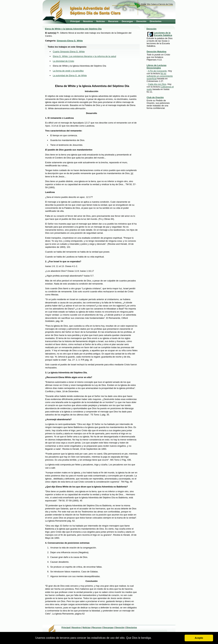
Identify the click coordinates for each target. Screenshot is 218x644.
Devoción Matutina (157, 52)
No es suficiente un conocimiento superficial (160, 76)
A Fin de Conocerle (157, 71)
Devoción (141, 21)
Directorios (156, 21)
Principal (75, 21)
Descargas (127, 21)
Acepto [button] (199, 638)
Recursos (113, 21)
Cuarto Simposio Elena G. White (69, 52)
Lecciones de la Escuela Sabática (163, 34)
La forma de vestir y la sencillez (68, 71)
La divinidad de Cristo (63, 61)
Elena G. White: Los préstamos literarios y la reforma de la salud (84, 56)
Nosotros (88, 21)
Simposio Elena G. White (70, 41)
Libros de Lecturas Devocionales (157, 67)
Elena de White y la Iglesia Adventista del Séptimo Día (73, 29)
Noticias (101, 21)
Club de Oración (155, 97)
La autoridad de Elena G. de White (70, 75)
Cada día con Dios (157, 84)
